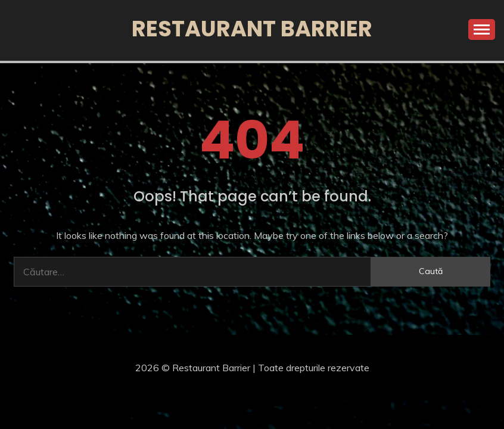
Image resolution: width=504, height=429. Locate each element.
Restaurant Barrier (252, 29)
